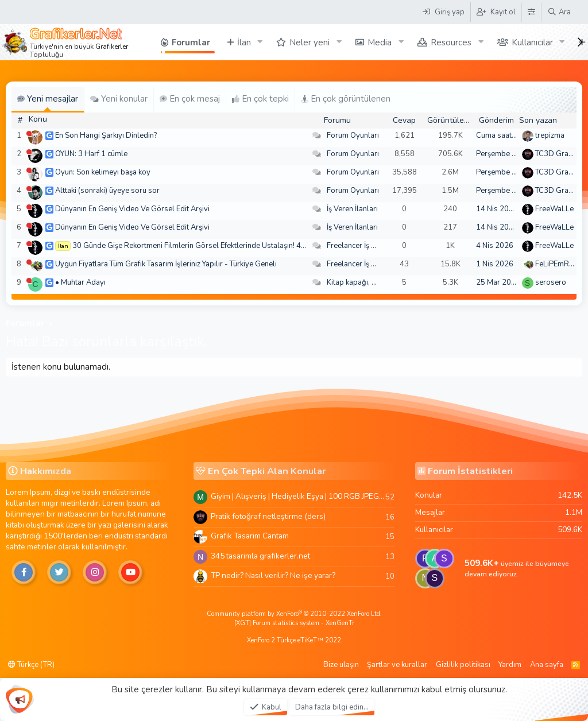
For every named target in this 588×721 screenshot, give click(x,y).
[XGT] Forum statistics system (294, 623)
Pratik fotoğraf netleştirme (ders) (268, 516)
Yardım (510, 665)
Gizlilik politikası (463, 665)
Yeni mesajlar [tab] (48, 99)
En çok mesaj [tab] (190, 99)
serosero (551, 282)
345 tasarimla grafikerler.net (260, 556)
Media (380, 42)
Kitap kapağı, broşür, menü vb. (377, 282)
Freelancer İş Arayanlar (365, 246)
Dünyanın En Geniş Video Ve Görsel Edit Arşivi (132, 209)
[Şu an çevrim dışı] (29, 133)
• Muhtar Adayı (80, 282)
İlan (244, 42)
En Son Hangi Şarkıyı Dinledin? (106, 135)
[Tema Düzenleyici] (531, 12)
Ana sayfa (547, 665)
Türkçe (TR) (31, 665)
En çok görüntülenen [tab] (346, 99)
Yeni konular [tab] (119, 99)
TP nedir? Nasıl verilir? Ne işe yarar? (273, 575)
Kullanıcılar (532, 42)
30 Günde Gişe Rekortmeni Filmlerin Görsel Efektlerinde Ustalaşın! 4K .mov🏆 (203, 246)
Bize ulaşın (341, 665)
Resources (451, 42)
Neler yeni (310, 42)
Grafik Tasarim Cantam (250, 536)
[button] (260, 42)
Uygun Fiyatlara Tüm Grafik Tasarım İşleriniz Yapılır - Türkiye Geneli (166, 264)
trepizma (550, 135)
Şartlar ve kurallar (397, 665)
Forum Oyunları (353, 135)
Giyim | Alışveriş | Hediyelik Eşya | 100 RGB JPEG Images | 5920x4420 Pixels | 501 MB (298, 496)
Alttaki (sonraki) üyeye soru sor (107, 191)
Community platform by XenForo (294, 614)
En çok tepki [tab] (260, 99)
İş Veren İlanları (352, 209)
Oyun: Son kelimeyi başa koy (103, 172)
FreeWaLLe (554, 209)
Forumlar (191, 42)
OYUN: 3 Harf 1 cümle (91, 154)
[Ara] (559, 12)
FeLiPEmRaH (557, 264)
